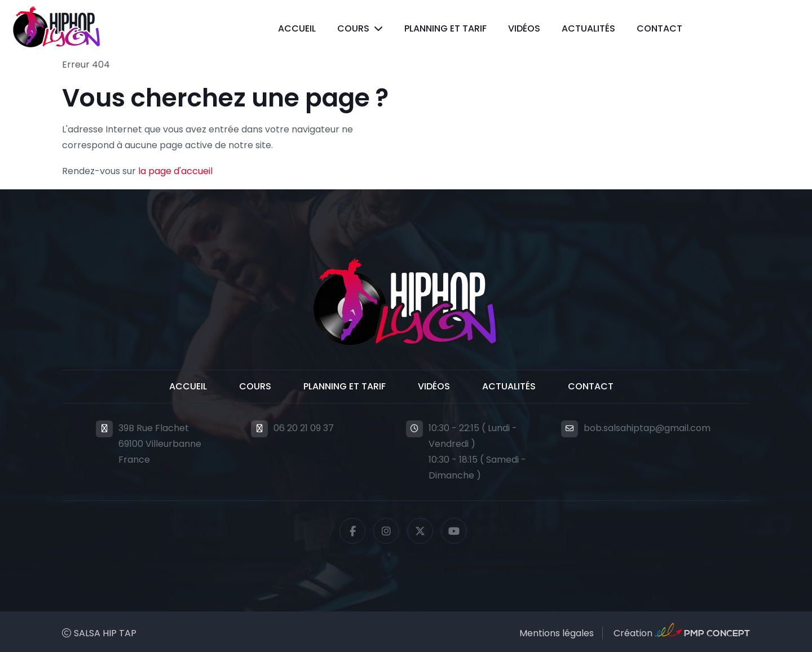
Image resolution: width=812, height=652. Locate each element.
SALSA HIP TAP (105, 633)
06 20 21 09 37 (304, 428)
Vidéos (524, 28)
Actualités (588, 28)
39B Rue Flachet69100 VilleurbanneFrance (160, 444)
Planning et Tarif (445, 28)
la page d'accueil (175, 171)
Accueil (297, 28)
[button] (360, 28)
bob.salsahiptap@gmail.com (647, 428)
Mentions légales (557, 633)
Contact (659, 28)
